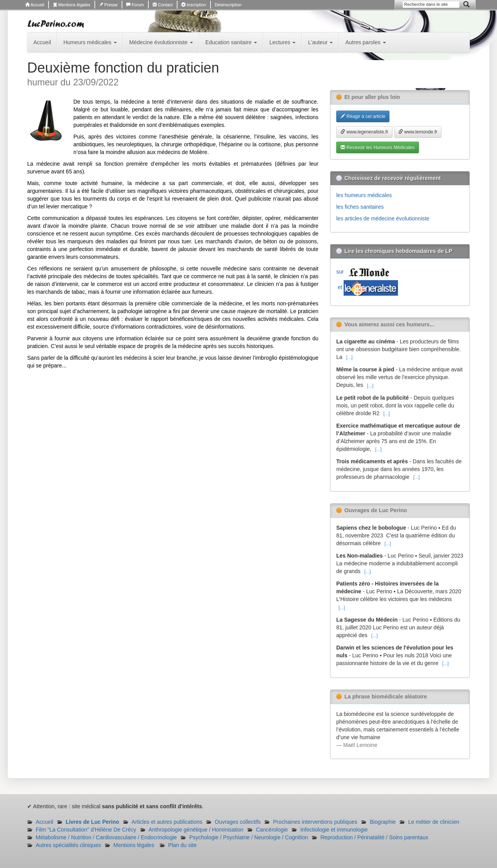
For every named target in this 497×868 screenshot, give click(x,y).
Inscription (194, 5)
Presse (108, 5)
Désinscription (228, 5)
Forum (135, 5)
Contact (163, 5)
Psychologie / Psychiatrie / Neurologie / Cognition (248, 837)
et (367, 287)
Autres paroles (365, 42)
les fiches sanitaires (360, 207)
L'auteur (320, 42)
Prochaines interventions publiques (315, 822)
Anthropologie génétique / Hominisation (196, 830)
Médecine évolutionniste (161, 42)
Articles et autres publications (167, 822)
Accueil (35, 5)
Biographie (383, 822)
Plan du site (182, 845)
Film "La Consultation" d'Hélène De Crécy (86, 830)
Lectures (283, 42)
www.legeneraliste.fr (364, 132)
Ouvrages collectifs (238, 822)
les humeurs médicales (364, 195)
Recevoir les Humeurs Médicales (378, 147)
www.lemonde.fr (418, 132)
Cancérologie (272, 830)
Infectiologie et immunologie (334, 830)
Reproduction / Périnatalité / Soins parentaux (374, 837)
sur (365, 272)
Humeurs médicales (90, 42)
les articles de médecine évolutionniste (383, 218)
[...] (349, 357)
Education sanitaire (231, 42)
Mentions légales (72, 5)
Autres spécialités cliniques (68, 845)
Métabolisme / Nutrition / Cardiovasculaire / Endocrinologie (106, 837)
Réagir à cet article (363, 116)
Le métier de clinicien (434, 822)
